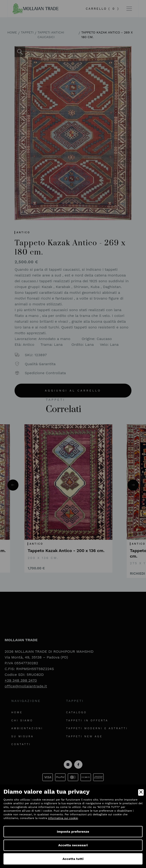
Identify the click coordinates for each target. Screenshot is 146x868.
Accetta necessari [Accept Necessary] (73, 845)
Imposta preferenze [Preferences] (73, 832)
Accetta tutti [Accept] (73, 859)
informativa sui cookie (63, 818)
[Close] (141, 792)
